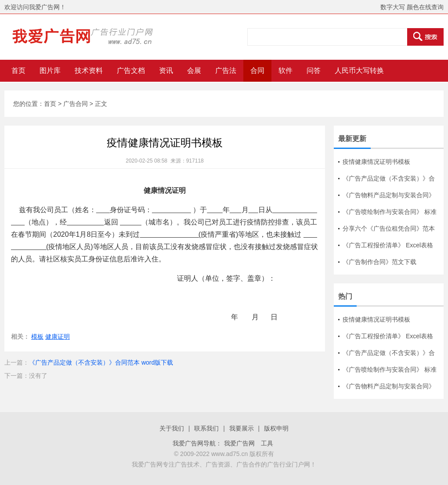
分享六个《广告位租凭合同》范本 (389, 228)
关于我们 (172, 428)
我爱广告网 (239, 443)
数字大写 (393, 7)
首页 (18, 71)
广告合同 (76, 104)
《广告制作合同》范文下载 (379, 262)
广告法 (226, 71)
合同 (257, 71)
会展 (194, 71)
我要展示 (242, 428)
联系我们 (206, 428)
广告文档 (131, 71)
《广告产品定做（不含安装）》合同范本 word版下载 (101, 362)
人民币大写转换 (359, 71)
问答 (314, 71)
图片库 (50, 71)
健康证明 (58, 337)
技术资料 (89, 71)
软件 (285, 71)
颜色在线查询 (425, 7)
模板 (37, 337)
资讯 (166, 71)
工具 (267, 443)
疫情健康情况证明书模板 (376, 162)
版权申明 (276, 428)
